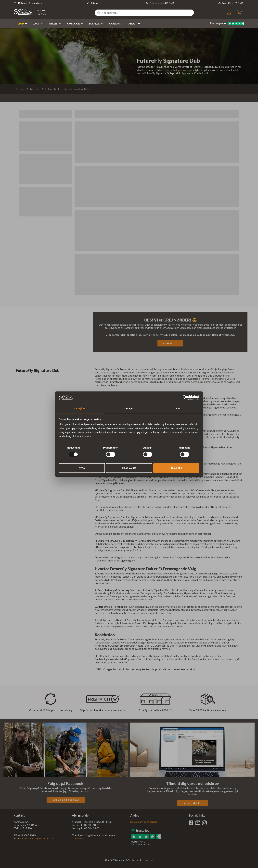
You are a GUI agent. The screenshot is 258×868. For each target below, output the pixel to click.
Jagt (36, 24)
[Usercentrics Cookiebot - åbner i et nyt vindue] (185, 398)
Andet (133, 24)
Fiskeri (53, 24)
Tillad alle (176, 468)
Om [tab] (178, 409)
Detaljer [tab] (129, 409)
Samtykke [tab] (80, 409)
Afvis (82, 468)
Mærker (94, 24)
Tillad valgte (129, 468)
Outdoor (73, 24)
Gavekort (116, 24)
